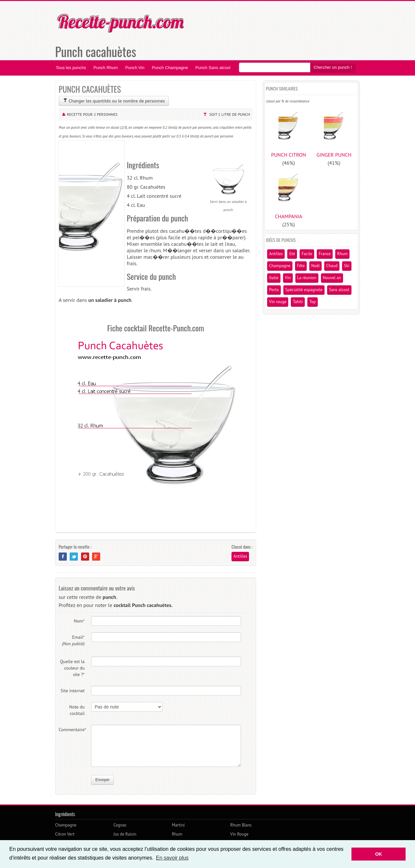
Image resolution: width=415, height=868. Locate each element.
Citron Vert (65, 834)
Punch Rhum (106, 68)
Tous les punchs (71, 68)
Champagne (280, 266)
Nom (79, 621)
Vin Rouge (239, 834)
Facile (307, 254)
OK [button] (379, 854)
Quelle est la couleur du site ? (72, 668)
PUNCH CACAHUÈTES (90, 89)
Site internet (73, 691)
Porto (274, 290)
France (325, 254)
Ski (347, 266)
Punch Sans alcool (213, 68)
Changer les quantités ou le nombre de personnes (114, 101)
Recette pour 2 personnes (92, 114)
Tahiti (298, 302)
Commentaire (72, 730)
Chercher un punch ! (333, 67)
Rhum (342, 254)
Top (313, 302)
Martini (178, 825)
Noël (315, 266)
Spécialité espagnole (304, 290)
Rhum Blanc (241, 825)
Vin (288, 278)
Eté (292, 254)
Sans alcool (339, 290)
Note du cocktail (77, 710)
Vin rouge (278, 302)
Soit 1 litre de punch (230, 114)
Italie (274, 278)
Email (73, 640)
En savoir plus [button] (172, 858)
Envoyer (102, 780)
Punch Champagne (170, 68)
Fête (301, 266)
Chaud (332, 266)
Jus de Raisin (125, 834)
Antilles (240, 556)
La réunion (307, 278)
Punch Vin (135, 68)
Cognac (120, 825)
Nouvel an (332, 278)
